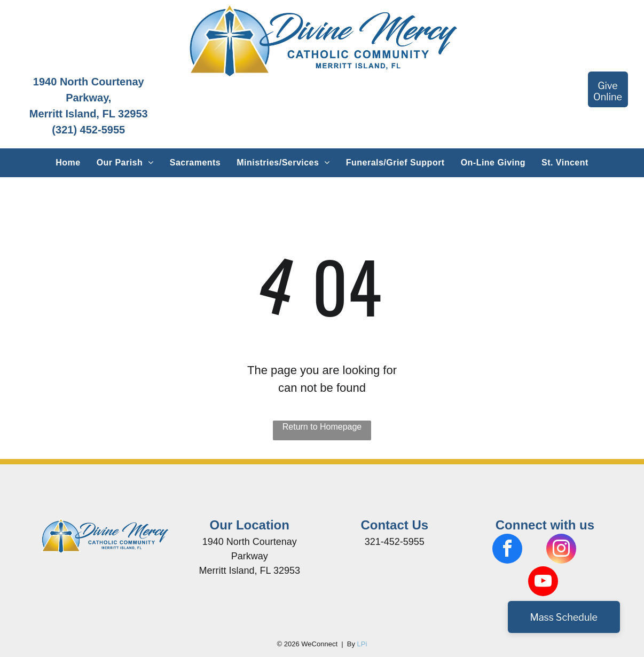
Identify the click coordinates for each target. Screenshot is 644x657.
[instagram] (561, 550)
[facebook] (507, 550)
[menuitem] (68, 163)
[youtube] (543, 583)
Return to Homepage (322, 427)
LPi (362, 644)
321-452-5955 (395, 542)
